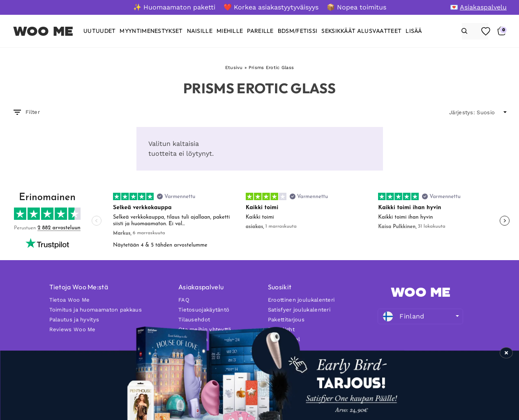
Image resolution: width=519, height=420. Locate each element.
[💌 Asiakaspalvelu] (478, 7)
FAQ (184, 300)
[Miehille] (230, 31)
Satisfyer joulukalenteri (299, 310)
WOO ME (43, 31)
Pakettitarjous (286, 320)
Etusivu (234, 68)
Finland (404, 316)
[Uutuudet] (99, 31)
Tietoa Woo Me (70, 300)
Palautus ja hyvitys (74, 320)
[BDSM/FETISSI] (298, 31)
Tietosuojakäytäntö (204, 310)
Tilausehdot (194, 320)
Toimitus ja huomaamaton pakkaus (96, 310)
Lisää (414, 31)
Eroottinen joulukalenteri (301, 300)
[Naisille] (200, 31)
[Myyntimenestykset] (151, 31)
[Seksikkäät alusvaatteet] (361, 31)
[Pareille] (260, 31)
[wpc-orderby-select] (478, 113)
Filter (26, 112)
